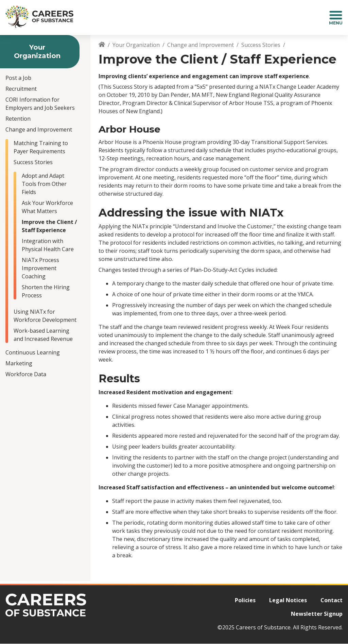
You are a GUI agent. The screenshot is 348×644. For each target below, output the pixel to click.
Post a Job (18, 78)
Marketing (19, 363)
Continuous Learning (33, 352)
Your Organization (136, 45)
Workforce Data (26, 374)
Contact (332, 600)
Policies (245, 600)
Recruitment (21, 89)
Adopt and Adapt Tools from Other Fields (44, 184)
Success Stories (33, 162)
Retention (18, 119)
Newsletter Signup (317, 614)
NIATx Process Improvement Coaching (40, 268)
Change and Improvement (39, 129)
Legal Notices (288, 600)
